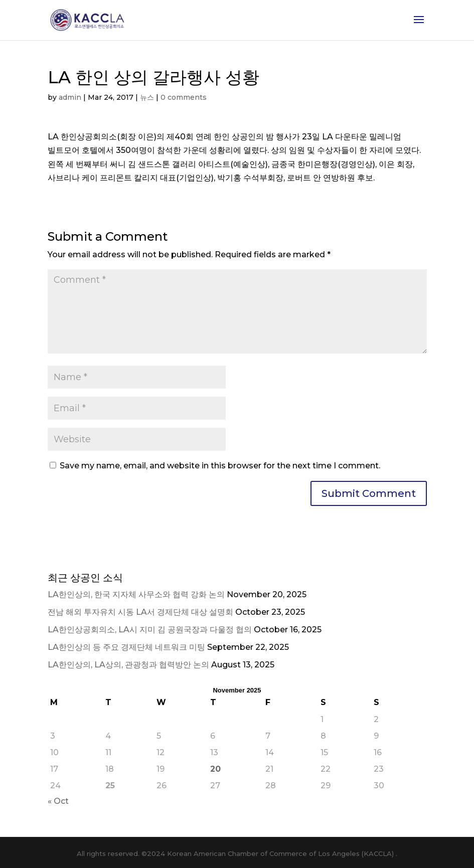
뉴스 (147, 97)
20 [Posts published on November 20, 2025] (215, 769)
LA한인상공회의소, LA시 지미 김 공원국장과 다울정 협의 (150, 630)
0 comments (184, 97)
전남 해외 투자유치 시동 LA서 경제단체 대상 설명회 (140, 612)
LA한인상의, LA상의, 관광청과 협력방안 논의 (128, 665)
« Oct (58, 801)
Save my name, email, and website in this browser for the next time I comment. (220, 466)
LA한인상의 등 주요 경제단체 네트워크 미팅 (126, 647)
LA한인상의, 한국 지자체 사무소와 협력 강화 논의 (136, 594)
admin (70, 97)
